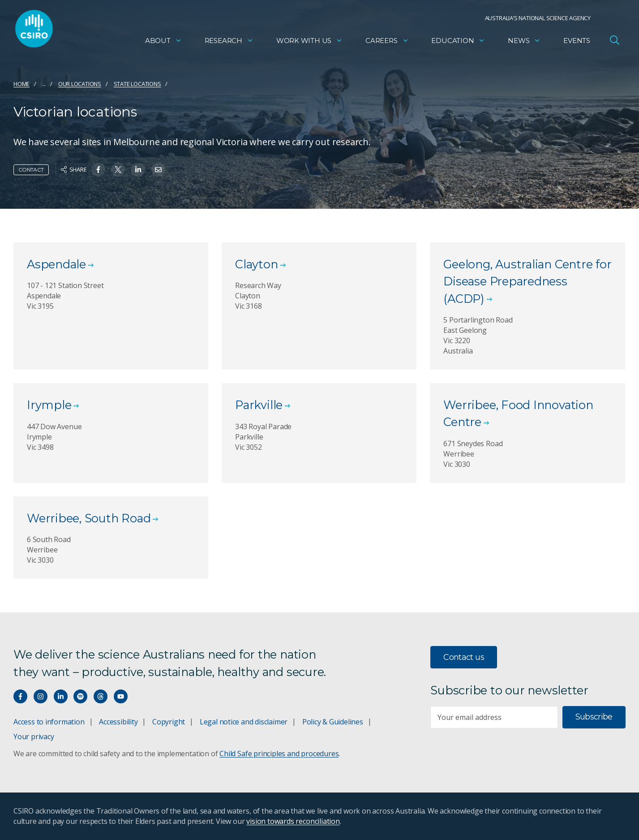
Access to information (49, 722)
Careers (387, 43)
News (524, 43)
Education (458, 43)
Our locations (80, 84)
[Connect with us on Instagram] (41, 696)
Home (21, 84)
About (163, 43)
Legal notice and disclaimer (244, 722)
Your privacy (34, 737)
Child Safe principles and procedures (279, 754)
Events (577, 43)
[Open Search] (614, 42)
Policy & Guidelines (333, 722)
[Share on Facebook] (98, 170)
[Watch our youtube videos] (121, 696)
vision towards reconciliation (293, 821)
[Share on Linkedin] (138, 170)
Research (229, 43)
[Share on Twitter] (118, 170)
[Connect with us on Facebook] (20, 696)
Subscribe (594, 717)
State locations (137, 84)
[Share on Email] (158, 170)
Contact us (464, 657)
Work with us (309, 43)
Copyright (169, 722)
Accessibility (118, 722)
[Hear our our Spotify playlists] (80, 696)
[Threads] (101, 696)
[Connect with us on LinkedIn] (61, 696)
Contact (31, 170)
